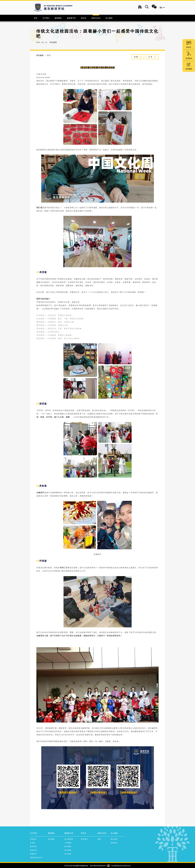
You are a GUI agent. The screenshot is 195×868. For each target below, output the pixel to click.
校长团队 (51, 839)
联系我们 (84, 839)
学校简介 (34, 839)
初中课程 (68, 847)
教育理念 (34, 847)
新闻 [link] (49, 55)
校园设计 (34, 854)
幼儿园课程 (69, 839)
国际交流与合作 (36, 858)
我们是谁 (114, 839)
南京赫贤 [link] (40, 55)
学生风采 (68, 854)
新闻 (99, 839)
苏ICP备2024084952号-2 (98, 866)
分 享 (152, 57)
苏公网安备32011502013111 (121, 866)
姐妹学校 (34, 850)
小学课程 (68, 843)
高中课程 (68, 850)
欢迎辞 (33, 843)
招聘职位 (114, 843)
